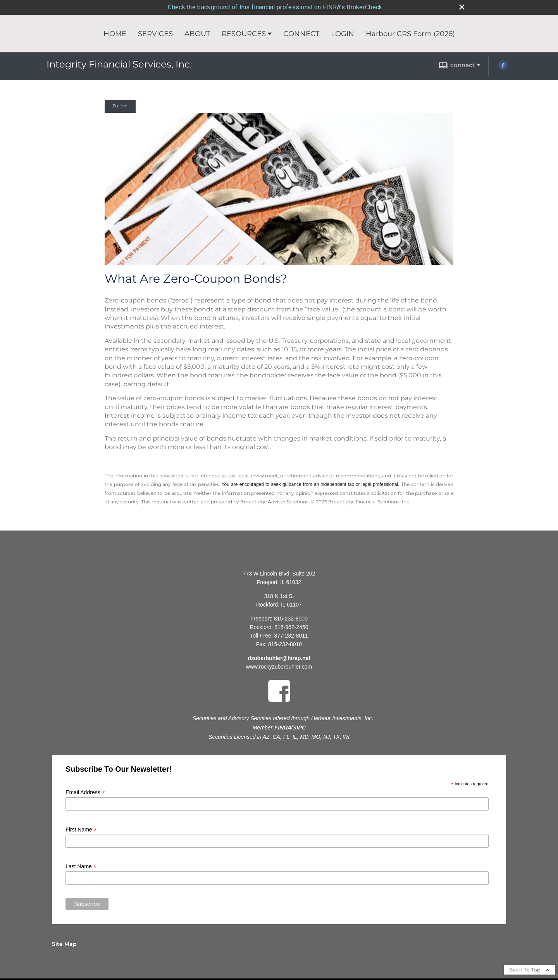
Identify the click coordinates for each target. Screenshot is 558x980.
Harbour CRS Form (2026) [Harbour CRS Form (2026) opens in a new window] (410, 33)
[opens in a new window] (279, 703)
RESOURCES (244, 33)
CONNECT (301, 33)
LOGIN (343, 33)
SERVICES (155, 33)
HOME (115, 33)
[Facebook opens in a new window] (503, 67)
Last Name (81, 866)
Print (120, 106)
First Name (81, 829)
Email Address (85, 792)
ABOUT (197, 33)
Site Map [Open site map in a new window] (64, 944)
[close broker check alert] (462, 7)
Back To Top (529, 969)
